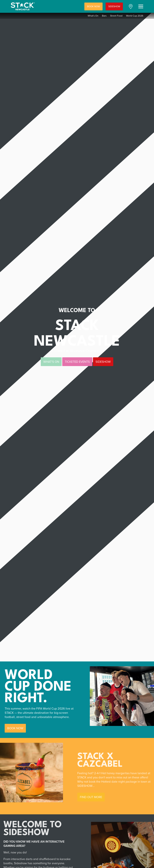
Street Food (116, 16)
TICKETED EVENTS (77, 362)
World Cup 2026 (135, 16)
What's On (93, 16)
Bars (104, 16)
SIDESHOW (114, 6)
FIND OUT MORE (92, 797)
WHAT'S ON (51, 362)
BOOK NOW (93, 6)
